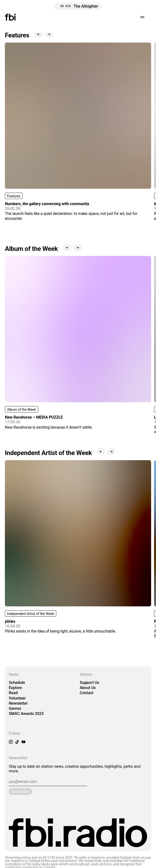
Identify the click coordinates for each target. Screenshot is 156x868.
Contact (87, 693)
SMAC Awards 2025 (26, 714)
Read (13, 693)
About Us (88, 688)
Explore (15, 688)
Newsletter (18, 703)
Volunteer (17, 698)
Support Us (89, 683)
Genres (15, 708)
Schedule (17, 683)
